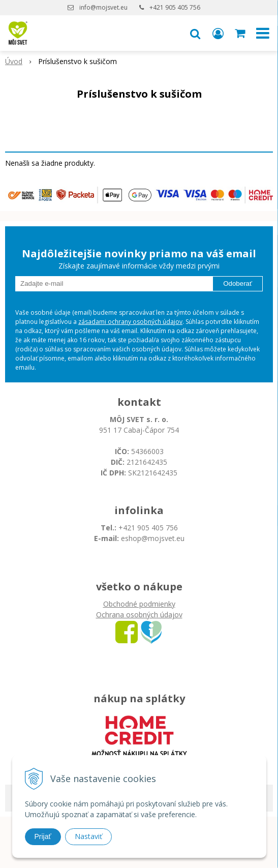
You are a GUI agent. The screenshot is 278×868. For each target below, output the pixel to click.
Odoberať (238, 283)
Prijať (43, 836)
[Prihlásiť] (218, 33)
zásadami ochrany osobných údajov (130, 322)
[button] (195, 33)
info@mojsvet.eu (103, 7)
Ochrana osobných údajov (139, 615)
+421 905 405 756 (175, 7)
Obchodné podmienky (139, 604)
